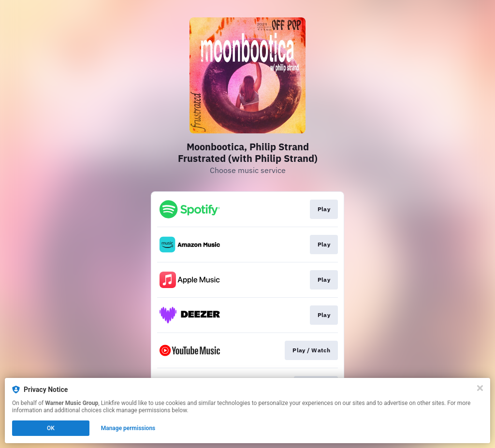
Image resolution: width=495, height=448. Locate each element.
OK (51, 428)
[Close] (480, 388)
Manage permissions (128, 428)
